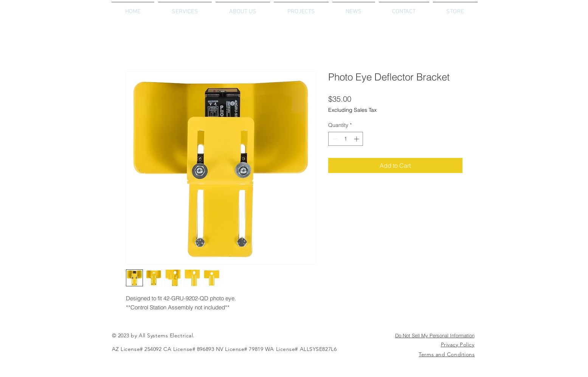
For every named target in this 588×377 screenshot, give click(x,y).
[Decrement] (334, 139)
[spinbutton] (346, 139)
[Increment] (357, 139)
